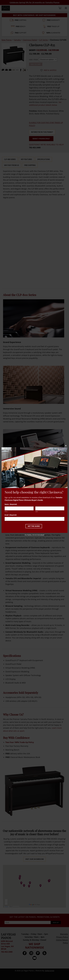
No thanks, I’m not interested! (34, 535)
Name (11, 504)
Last (37, 511)
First (6, 511)
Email (11, 515)
